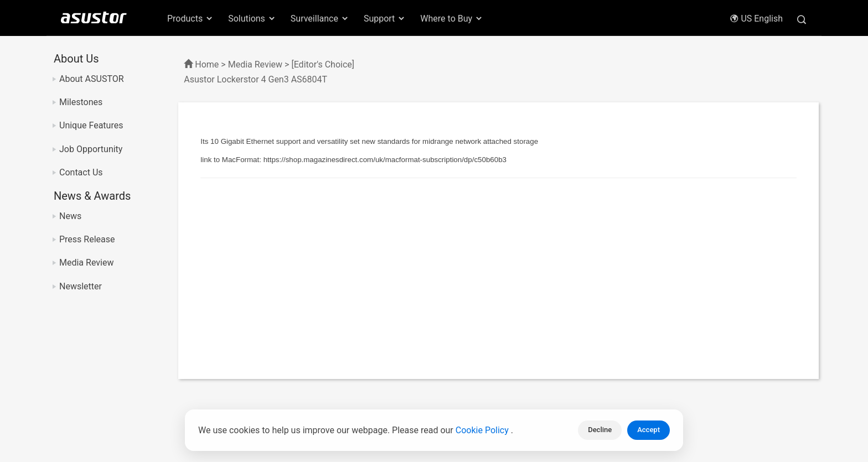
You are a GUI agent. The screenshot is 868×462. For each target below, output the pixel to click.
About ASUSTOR (92, 79)
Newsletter (81, 286)
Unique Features (91, 125)
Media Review (86, 263)
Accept (649, 430)
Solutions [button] (252, 19)
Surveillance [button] (320, 19)
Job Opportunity (91, 149)
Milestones (81, 102)
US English (756, 19)
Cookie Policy (483, 430)
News (70, 216)
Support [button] (385, 19)
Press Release (87, 239)
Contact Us (81, 172)
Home (207, 64)
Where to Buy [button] (452, 19)
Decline (600, 430)
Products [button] (190, 19)
